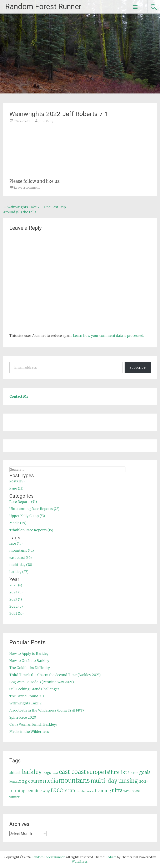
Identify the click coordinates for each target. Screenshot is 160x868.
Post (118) (17, 481)
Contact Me (19, 396)
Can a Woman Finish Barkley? (33, 724)
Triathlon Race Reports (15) (31, 530)
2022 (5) (16, 606)
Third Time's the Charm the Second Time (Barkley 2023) (55, 675)
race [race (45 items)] (57, 790)
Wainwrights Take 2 (26, 703)
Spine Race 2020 (23, 717)
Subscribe (138, 367)
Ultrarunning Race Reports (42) (34, 509)
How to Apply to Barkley (29, 654)
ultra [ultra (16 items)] (117, 790)
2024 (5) (16, 592)
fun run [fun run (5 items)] (133, 773)
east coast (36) (21, 558)
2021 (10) (16, 613)
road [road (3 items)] (78, 791)
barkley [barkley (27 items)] (32, 772)
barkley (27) (19, 572)
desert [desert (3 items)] (55, 773)
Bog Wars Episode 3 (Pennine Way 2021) (42, 682)
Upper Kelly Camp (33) (27, 516)
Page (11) (16, 488)
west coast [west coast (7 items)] (132, 791)
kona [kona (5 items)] (13, 782)
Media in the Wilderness (29, 732)
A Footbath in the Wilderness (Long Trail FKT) (47, 710)
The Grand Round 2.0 (27, 696)
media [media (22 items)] (50, 781)
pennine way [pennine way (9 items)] (38, 791)
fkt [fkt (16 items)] (124, 772)
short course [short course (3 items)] (88, 791)
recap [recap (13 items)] (69, 791)
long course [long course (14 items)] (30, 781)
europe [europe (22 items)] (95, 772)
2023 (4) (16, 599)
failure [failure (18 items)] (112, 772)
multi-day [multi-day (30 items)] (104, 781)
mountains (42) (22, 550)
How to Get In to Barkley (29, 661)
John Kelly (46, 121)
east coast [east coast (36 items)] (72, 772)
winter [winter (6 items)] (14, 797)
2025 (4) (16, 585)
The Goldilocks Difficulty (30, 668)
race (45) (16, 543)
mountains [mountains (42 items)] (74, 781)
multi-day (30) (21, 565)
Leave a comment (27, 188)
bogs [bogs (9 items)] (47, 773)
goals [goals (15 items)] (145, 772)
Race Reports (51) (23, 502)
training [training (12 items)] (103, 791)
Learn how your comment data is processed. (108, 336)
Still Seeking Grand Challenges (34, 689)
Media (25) (18, 523)
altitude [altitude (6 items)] (15, 773)
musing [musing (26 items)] (128, 781)
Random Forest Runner (43, 7)
